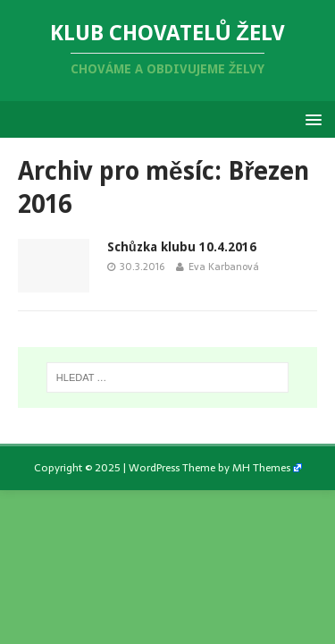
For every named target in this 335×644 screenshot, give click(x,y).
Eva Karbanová (224, 267)
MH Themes (261, 468)
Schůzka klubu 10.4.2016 (182, 247)
